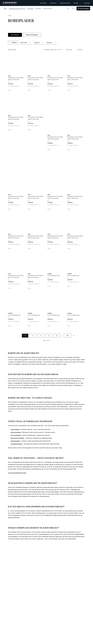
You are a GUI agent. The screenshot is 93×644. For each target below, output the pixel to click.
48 (58, 50)
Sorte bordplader (16, 435)
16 (67, 336)
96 (61, 50)
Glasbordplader (15, 441)
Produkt (80, 50)
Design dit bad (47, 9)
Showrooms (53, 3)
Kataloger (38, 9)
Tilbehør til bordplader (32, 35)
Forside (10, 16)
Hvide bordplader (16, 432)
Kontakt (76, 3)
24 (56, 50)
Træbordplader (15, 429)
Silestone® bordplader (17, 438)
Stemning (69, 50)
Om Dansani (43, 3)
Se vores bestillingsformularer (17, 473)
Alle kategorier (15, 35)
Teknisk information (65, 3)
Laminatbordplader (17, 444)
